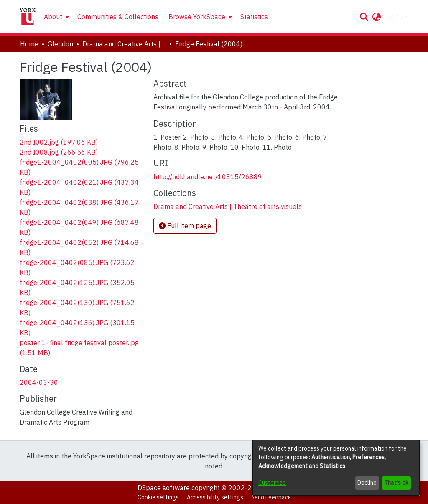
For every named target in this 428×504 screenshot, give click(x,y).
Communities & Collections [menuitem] (118, 17)
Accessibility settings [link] (215, 497)
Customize (272, 483)
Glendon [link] (60, 44)
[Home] (28, 17)
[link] (59, 142)
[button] (364, 17)
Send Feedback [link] (271, 497)
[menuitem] (56, 17)
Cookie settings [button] (158, 497)
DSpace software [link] (164, 488)
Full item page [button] (185, 226)
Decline (367, 483)
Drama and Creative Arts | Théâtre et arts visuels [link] (124, 44)
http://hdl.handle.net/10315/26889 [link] (208, 177)
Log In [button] (394, 17)
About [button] (53, 17)
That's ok (396, 483)
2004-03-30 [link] (39, 382)
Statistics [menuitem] (254, 17)
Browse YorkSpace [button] (197, 17)
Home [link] (29, 44)
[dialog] (336, 468)
